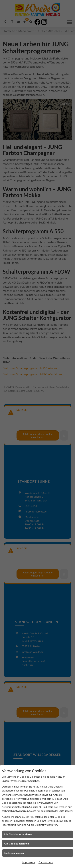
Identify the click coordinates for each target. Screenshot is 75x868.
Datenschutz (46, 862)
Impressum (29, 862)
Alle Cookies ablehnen (16, 843)
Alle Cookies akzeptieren (18, 834)
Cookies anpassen (14, 853)
